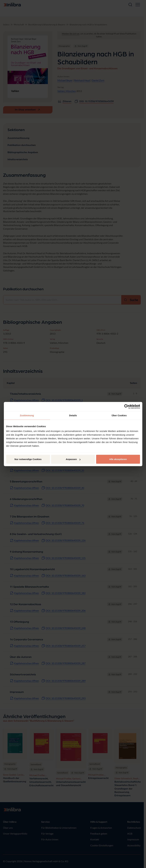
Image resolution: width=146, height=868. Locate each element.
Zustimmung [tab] (27, 415)
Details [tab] (73, 415)
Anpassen (73, 459)
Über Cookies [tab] (119, 415)
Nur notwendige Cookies (28, 459)
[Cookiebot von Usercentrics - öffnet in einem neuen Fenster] (127, 406)
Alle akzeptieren (118, 459)
